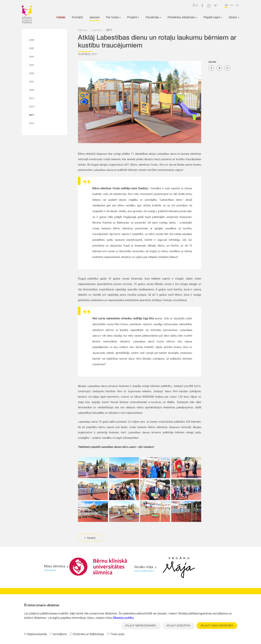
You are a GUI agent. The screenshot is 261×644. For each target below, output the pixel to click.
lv (226, 5)
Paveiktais (153, 18)
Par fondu (113, 18)
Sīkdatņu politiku (123, 618)
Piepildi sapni (213, 18)
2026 (32, 40)
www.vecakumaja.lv (144, 571)
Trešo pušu (116, 635)
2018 (32, 107)
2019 (32, 99)
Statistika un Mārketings (87, 635)
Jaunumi (94, 18)
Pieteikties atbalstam (182, 18)
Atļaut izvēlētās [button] (178, 626)
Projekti (133, 18)
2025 (32, 49)
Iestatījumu (58, 635)
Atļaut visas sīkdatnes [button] (217, 626)
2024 (32, 57)
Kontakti (77, 18)
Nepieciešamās (35, 635)
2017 (32, 115)
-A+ (194, 6)
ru (232, 5)
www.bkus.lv (50, 570)
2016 (32, 124)
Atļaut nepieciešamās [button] (141, 626)
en (237, 5)
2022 (32, 74)
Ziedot (234, 18)
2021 (32, 82)
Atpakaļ (89, 538)
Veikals (61, 18)
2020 (32, 90)
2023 (32, 65)
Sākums (83, 30)
